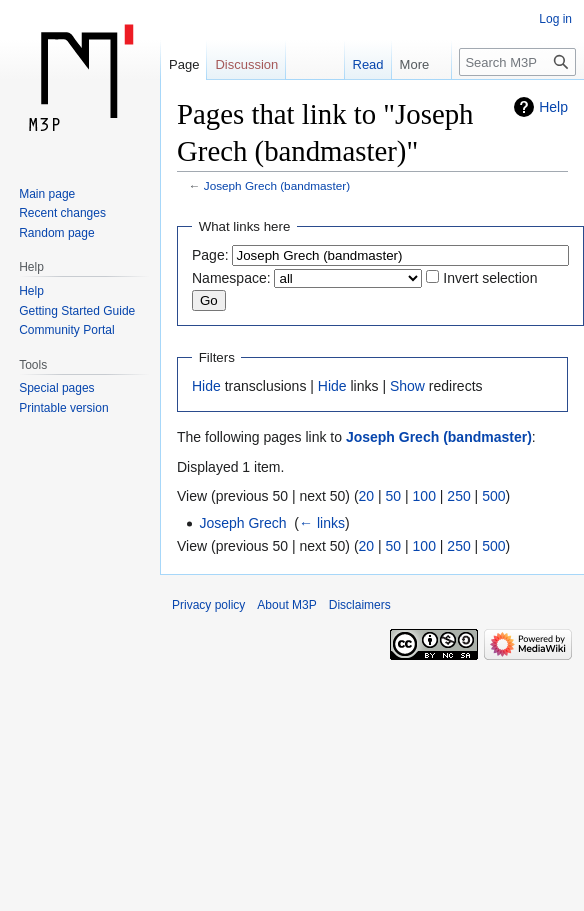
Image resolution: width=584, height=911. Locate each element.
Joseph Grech (242, 523)
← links (322, 523)
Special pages (56, 388)
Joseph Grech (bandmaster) (277, 185)
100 (424, 496)
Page (184, 64)
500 (493, 496)
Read (358, 64)
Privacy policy (208, 605)
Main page (47, 194)
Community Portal (66, 330)
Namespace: (231, 278)
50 (394, 496)
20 (367, 496)
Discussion (246, 64)
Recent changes (62, 213)
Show (407, 386)
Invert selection (490, 278)
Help (553, 107)
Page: (210, 255)
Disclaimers (360, 605)
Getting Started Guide (77, 311)
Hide (206, 386)
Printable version (63, 408)
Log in (555, 19)
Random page (56, 233)
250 (458, 496)
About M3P (286, 605)
